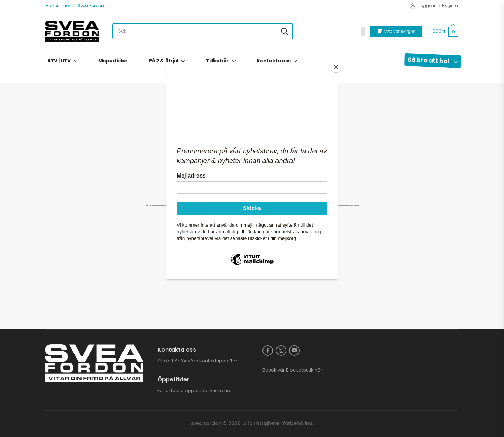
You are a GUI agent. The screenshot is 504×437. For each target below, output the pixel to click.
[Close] (336, 67)
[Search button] (285, 31)
